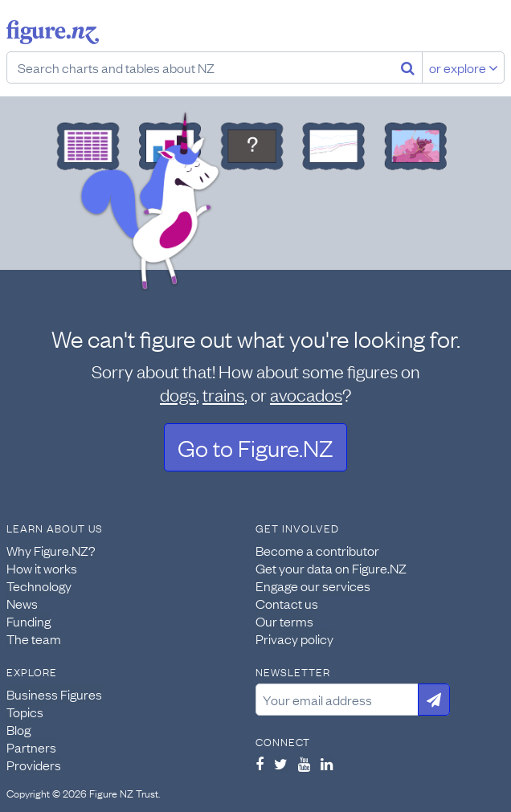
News (22, 603)
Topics (25, 712)
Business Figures (54, 694)
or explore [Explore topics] (464, 67)
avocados (306, 394)
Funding (29, 621)
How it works (42, 568)
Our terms (284, 621)
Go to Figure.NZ (255, 447)
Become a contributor (317, 550)
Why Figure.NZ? (51, 550)
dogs (178, 394)
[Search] (408, 67)
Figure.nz (53, 32)
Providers (34, 765)
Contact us (287, 603)
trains (223, 394)
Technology (39, 586)
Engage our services (313, 586)
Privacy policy (294, 639)
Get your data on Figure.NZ (331, 568)
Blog (18, 729)
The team (34, 639)
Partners (31, 747)
